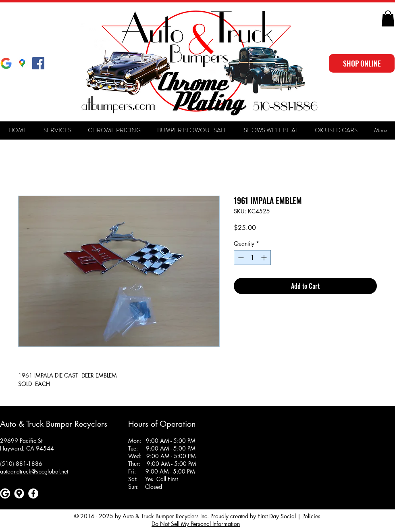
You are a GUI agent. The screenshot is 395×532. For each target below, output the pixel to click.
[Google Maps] (22, 63)
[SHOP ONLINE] (362, 63)
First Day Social (277, 516)
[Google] (6, 63)
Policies (311, 516)
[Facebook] (33, 493)
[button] (388, 18)
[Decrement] (240, 258)
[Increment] (265, 258)
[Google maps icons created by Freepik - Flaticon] (19, 493)
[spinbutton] (252, 258)
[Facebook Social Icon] (38, 63)
